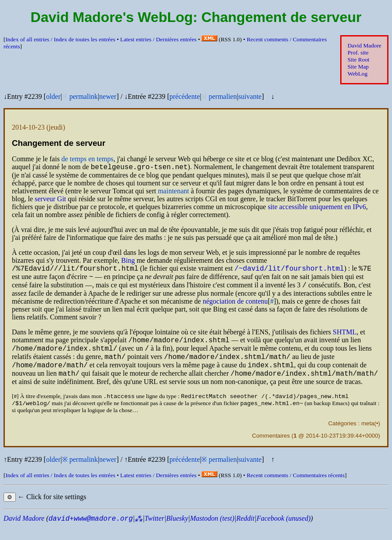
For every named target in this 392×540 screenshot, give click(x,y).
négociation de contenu (235, 306)
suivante (250, 96)
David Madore (365, 45)
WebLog (358, 74)
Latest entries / (158, 39)
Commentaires (271, 449)
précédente (185, 96)
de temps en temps (88, 159)
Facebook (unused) (283, 532)
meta (368, 437)
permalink (84, 96)
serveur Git (50, 200)
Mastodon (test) (212, 532)
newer (108, 96)
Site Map (358, 67)
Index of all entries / (60, 39)
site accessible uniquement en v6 (317, 208)
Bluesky (177, 532)
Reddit (245, 532)
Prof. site (358, 53)
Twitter (154, 532)
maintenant (174, 192)
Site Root (359, 60)
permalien (223, 96)
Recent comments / (296, 489)
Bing (128, 262)
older (53, 96)
